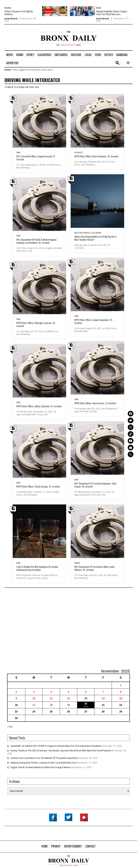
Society (99, 8)
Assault (79, 152)
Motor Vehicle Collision (88, 233)
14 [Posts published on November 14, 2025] (103, 698)
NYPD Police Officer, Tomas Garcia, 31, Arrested (95, 403)
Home (7, 70)
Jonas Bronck (11, 18)
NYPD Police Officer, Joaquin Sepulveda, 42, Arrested (93, 321)
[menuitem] (9, 55)
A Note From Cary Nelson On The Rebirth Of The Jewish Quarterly (44, 758)
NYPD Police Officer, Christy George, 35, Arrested (38, 486)
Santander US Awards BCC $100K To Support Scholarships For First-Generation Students (56, 746)
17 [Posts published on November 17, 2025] (34, 705)
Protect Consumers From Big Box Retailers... (19, 13)
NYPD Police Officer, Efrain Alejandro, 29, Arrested (96, 156)
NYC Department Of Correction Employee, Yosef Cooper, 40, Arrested (95, 485)
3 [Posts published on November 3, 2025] (34, 692)
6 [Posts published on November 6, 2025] (86, 692)
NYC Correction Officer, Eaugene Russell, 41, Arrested (36, 158)
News (77, 563)
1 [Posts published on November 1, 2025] (121, 685)
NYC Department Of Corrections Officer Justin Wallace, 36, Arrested (94, 568)
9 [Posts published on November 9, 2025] (16, 698)
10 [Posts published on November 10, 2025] (34, 698)
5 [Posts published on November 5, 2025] (68, 692)
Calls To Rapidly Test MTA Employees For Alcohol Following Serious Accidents (37, 568)
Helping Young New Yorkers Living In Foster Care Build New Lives (44, 763)
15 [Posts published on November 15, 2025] (121, 698)
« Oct (10, 727)
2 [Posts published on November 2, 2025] (16, 692)
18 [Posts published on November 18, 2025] (51, 705)
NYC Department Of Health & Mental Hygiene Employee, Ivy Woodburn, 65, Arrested (36, 241)
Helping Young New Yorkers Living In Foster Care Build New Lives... (112, 13)
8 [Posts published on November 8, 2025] (121, 692)
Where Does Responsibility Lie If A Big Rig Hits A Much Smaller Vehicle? (95, 238)
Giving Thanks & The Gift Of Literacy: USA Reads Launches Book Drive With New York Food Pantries (61, 751)
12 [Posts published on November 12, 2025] (68, 698)
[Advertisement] (25, 42)
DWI (18, 152)
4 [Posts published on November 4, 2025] (51, 692)
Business (8, 8)
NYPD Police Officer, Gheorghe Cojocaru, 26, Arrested (36, 324)
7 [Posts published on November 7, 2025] (103, 692)
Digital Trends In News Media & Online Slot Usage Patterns (41, 767)
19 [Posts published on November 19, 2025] (68, 705)
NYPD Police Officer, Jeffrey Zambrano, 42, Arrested (39, 406)
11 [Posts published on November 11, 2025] (51, 698)
